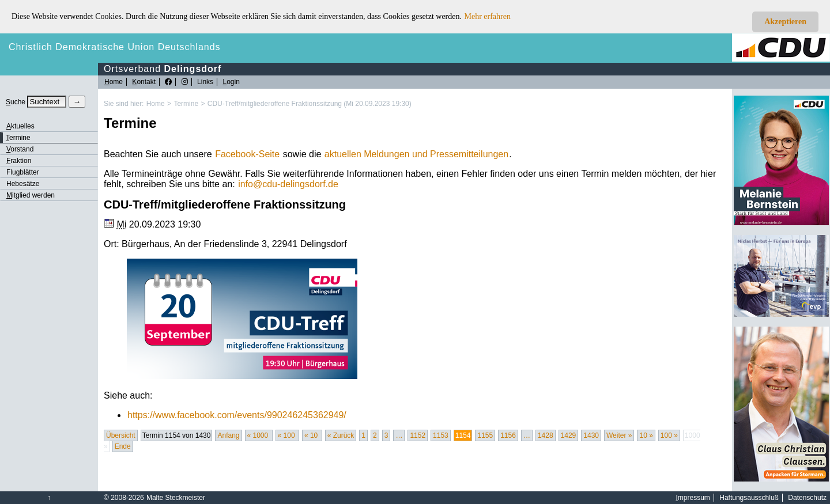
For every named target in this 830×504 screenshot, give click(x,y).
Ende (123, 446)
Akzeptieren (785, 22)
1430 (591, 435)
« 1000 (259, 435)
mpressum (693, 498)
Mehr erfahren (488, 16)
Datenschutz (807, 498)
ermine (18, 138)
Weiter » (619, 435)
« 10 (312, 435)
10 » (646, 435)
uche (16, 102)
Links (205, 82)
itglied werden (31, 195)
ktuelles (20, 126)
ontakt (144, 82)
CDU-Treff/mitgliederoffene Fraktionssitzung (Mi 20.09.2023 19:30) (310, 104)
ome (114, 82)
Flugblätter (23, 172)
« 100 (287, 435)
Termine (186, 104)
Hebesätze (23, 184)
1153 (441, 435)
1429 (569, 435)
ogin (231, 82)
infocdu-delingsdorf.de (288, 184)
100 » (669, 435)
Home (156, 104)
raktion (19, 161)
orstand (20, 149)
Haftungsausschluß (749, 498)
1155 (485, 435)
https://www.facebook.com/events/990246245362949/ (237, 415)
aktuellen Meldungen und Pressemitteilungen (416, 154)
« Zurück (341, 435)
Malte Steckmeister (176, 498)
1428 (546, 435)
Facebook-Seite (247, 154)
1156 (508, 435)
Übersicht (121, 435)
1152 (418, 435)
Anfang (228, 435)
